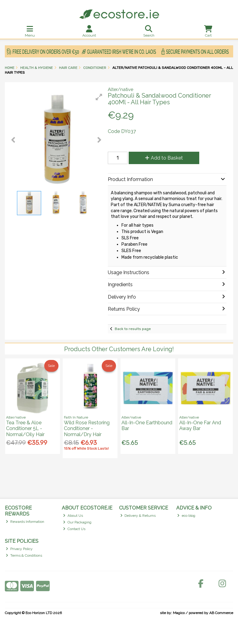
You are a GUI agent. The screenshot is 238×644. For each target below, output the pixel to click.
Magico (179, 613)
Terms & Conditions (24, 555)
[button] (99, 97)
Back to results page (133, 329)
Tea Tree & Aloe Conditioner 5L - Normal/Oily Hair (25, 428)
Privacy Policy (19, 549)
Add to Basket (164, 158)
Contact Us (74, 529)
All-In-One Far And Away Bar (200, 426)
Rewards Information (25, 522)
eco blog (186, 516)
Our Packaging (77, 522)
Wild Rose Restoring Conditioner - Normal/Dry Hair (87, 428)
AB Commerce (221, 613)
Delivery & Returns (138, 516)
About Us (73, 516)
